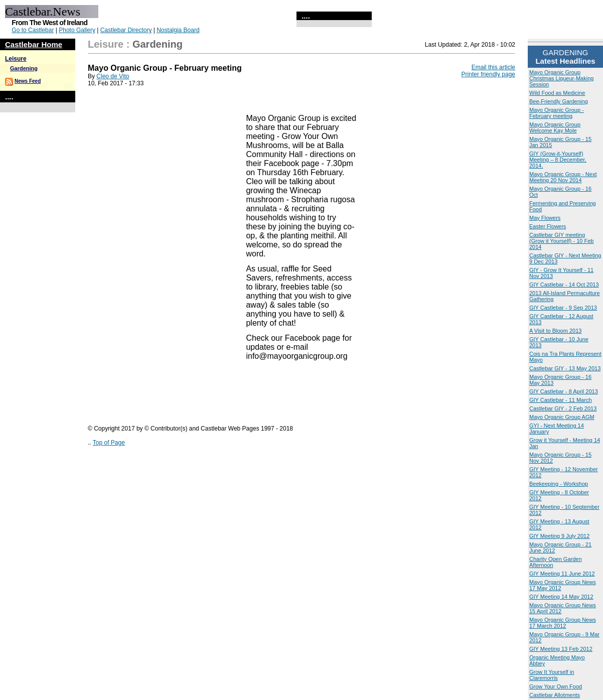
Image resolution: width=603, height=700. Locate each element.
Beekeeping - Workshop (559, 484)
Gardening (24, 68)
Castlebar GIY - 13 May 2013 (565, 368)
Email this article (493, 67)
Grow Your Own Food (556, 686)
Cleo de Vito (113, 76)
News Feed (28, 81)
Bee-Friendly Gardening (559, 101)
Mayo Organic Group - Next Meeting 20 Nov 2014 (563, 177)
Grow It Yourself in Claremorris (552, 675)
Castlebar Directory (126, 30)
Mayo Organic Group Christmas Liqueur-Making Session (561, 78)
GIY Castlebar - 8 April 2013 (564, 391)
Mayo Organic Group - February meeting (557, 113)
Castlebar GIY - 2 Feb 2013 (563, 408)
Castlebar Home (34, 44)
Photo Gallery (77, 30)
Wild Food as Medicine (557, 93)
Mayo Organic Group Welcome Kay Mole (555, 127)
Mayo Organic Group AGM (562, 417)
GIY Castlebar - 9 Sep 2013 (563, 308)
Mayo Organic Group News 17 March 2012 (563, 623)
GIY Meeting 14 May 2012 (561, 597)
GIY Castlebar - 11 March (561, 400)
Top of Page (109, 443)
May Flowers (545, 218)
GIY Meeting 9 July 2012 (559, 536)
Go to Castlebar (33, 30)
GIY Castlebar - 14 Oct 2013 (564, 285)
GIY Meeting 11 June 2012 (562, 574)
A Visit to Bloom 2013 (555, 331)
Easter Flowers (548, 226)
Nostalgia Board (178, 30)
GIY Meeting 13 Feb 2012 (561, 649)
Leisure (16, 59)
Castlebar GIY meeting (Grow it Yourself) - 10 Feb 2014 (561, 241)
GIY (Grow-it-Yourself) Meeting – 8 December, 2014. (558, 160)
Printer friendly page (488, 74)
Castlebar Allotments (555, 695)
